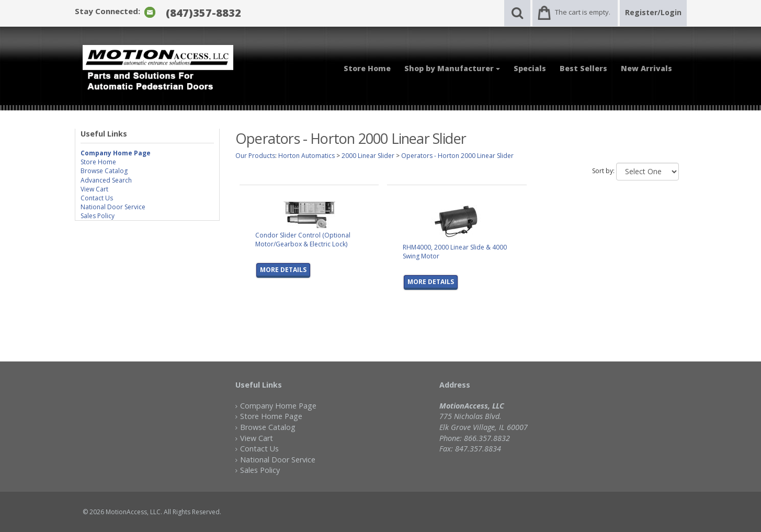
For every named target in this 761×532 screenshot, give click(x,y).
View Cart (94, 189)
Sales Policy (98, 216)
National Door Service (113, 207)
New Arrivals (646, 68)
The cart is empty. (583, 12)
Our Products (255, 156)
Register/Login (653, 12)
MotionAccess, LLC (133, 512)
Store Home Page (271, 416)
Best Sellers (583, 68)
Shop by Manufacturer (452, 68)
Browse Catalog (104, 171)
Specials (530, 68)
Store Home (367, 68)
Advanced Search (106, 180)
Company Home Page (278, 406)
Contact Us (97, 198)
